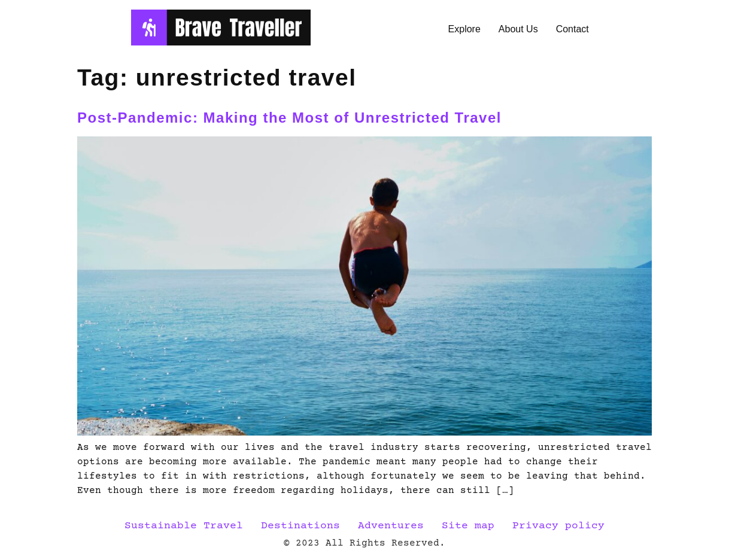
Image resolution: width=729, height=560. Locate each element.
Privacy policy (558, 526)
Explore (464, 29)
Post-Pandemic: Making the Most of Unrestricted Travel (292, 118)
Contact (572, 29)
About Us (518, 29)
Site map (468, 526)
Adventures (391, 526)
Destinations (300, 526)
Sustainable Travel (184, 526)
